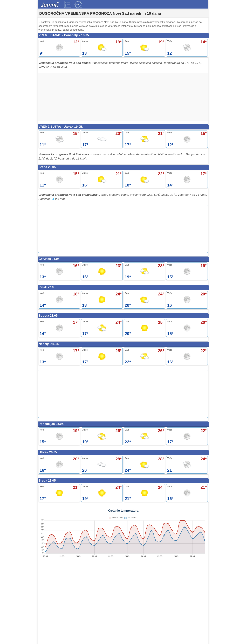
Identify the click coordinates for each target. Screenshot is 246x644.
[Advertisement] (123, 97)
